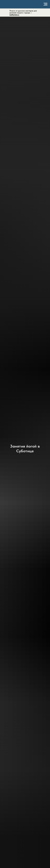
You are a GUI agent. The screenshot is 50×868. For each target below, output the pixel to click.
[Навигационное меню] (45, 4)
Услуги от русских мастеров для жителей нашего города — (23, 13)
